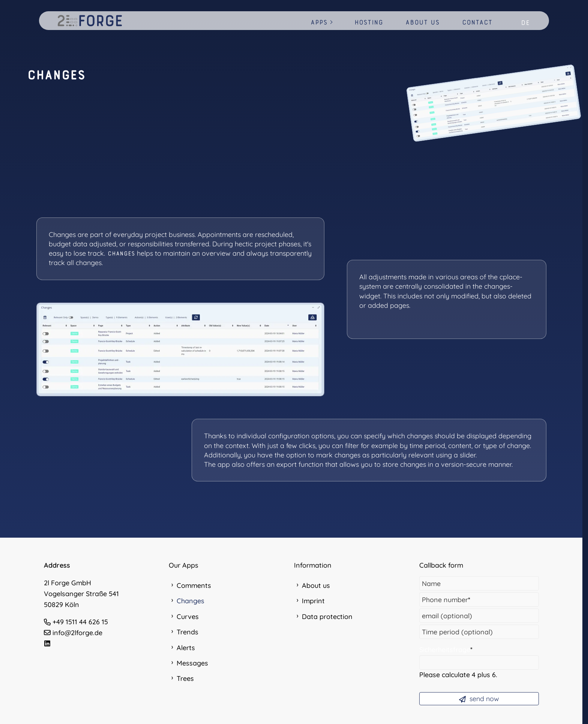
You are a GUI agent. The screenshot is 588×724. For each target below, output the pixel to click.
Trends (187, 632)
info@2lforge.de (77, 633)
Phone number (446, 600)
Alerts (186, 648)
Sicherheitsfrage (446, 650)
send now (479, 699)
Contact (477, 22)
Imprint (313, 601)
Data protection (327, 617)
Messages (192, 663)
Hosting (369, 22)
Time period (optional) (457, 632)
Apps (319, 22)
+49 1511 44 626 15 (80, 622)
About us (422, 22)
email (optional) (447, 616)
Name (431, 584)
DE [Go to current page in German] (525, 23)
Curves (188, 617)
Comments (194, 585)
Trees (185, 678)
